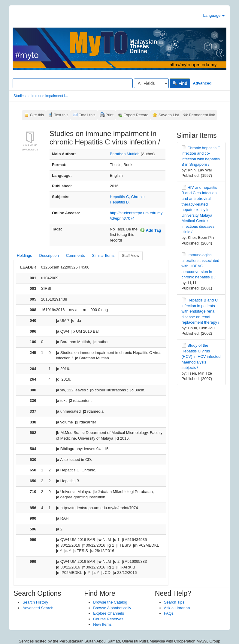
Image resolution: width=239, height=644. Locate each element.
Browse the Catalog (110, 602)
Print (109, 115)
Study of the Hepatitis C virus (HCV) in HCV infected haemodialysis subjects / (201, 356)
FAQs (169, 613)
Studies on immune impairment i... (41, 96)
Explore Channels (109, 613)
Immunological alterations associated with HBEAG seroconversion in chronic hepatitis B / (201, 266)
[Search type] (151, 83)
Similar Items (103, 255)
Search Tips (174, 602)
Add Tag (150, 230)
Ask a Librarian (177, 608)
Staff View (131, 255)
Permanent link (202, 115)
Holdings (24, 255)
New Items (102, 624)
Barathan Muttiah (125, 154)
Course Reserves (108, 619)
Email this (87, 115)
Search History (35, 602)
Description (49, 255)
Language (214, 15)
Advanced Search (38, 608)
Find (180, 83)
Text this (61, 115)
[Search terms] (73, 83)
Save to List (169, 115)
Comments (76, 255)
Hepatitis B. (120, 202)
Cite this (37, 115)
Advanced (202, 83)
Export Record (136, 115)
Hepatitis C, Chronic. (128, 197)
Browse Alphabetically (112, 608)
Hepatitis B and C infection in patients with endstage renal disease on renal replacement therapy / (201, 311)
